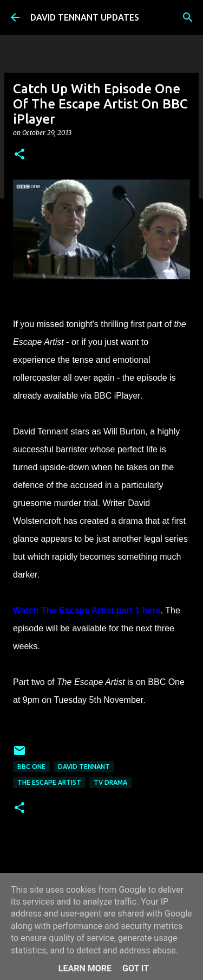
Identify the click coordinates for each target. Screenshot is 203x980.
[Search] (188, 17)
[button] (19, 155)
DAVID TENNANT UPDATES (85, 17)
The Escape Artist (49, 782)
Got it (136, 968)
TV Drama (110, 782)
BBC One (31, 767)
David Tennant (84, 767)
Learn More (85, 968)
